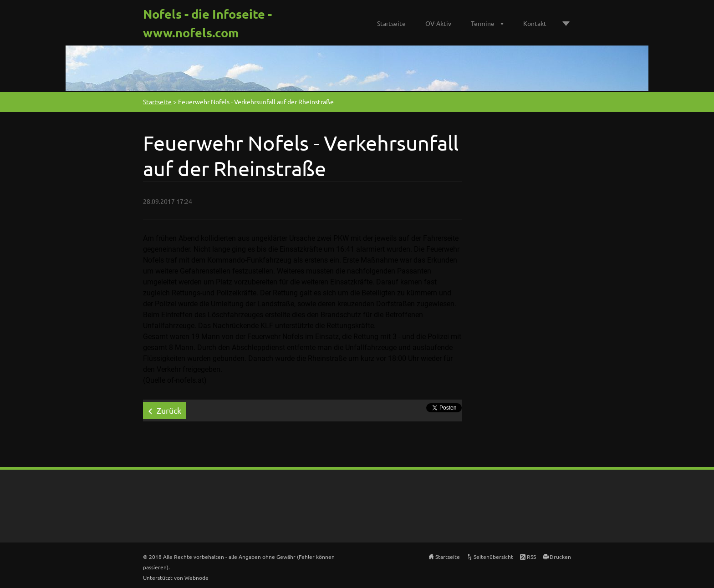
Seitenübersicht (493, 557)
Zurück (169, 410)
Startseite (391, 23)
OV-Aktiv (438, 23)
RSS (531, 557)
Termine (483, 23)
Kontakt (535, 23)
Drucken (560, 557)
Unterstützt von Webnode (176, 578)
